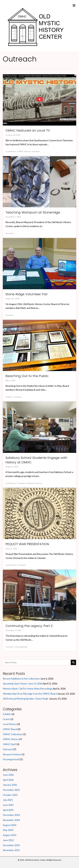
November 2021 (11, 850)
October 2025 (10, 795)
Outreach (36, 151)
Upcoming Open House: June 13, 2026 (23, 683)
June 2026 (8, 775)
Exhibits (9, 397)
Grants (6, 719)
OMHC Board (10, 729)
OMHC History (24, 151)
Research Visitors (35, 483)
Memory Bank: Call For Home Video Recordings (28, 689)
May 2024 (8, 830)
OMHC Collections (13, 734)
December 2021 (11, 845)
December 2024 (11, 815)
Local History (11, 151)
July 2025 (8, 800)
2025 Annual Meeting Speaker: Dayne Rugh (26, 699)
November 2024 (11, 820)
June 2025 (8, 805)
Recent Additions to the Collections (21, 679)
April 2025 (8, 810)
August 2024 (9, 825)
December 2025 (11, 790)
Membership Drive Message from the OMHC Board (30, 694)
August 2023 (9, 835)
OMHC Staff (9, 744)
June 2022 (8, 840)
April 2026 (8, 780)
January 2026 (10, 785)
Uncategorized (21, 647)
